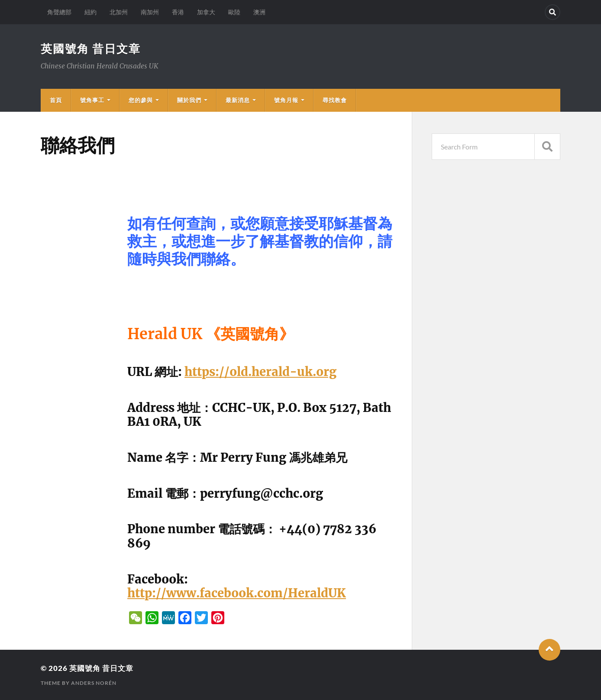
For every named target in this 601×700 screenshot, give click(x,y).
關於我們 (189, 100)
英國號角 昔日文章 (91, 49)
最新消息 (238, 100)
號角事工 (92, 100)
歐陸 (234, 12)
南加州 (150, 12)
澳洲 (259, 12)
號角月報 (286, 100)
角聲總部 (59, 12)
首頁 (56, 100)
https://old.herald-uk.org (260, 372)
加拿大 (206, 12)
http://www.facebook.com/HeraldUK (237, 593)
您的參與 (141, 100)
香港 (178, 12)
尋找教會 (335, 100)
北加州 (119, 12)
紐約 (90, 12)
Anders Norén (94, 683)
